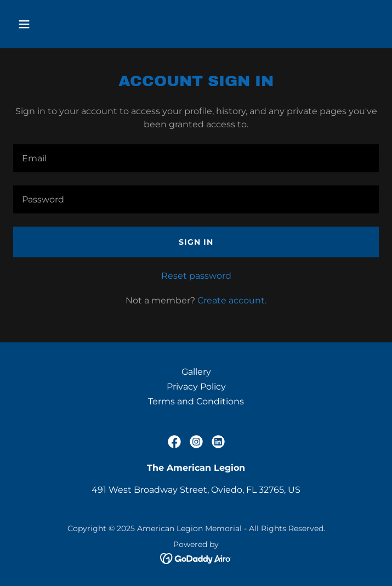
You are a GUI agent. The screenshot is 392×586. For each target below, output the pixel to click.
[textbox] (196, 158)
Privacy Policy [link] (196, 387)
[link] (174, 442)
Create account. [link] (232, 300)
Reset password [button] (196, 276)
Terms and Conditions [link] (196, 401)
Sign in (196, 242)
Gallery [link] (196, 372)
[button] (55, 24)
